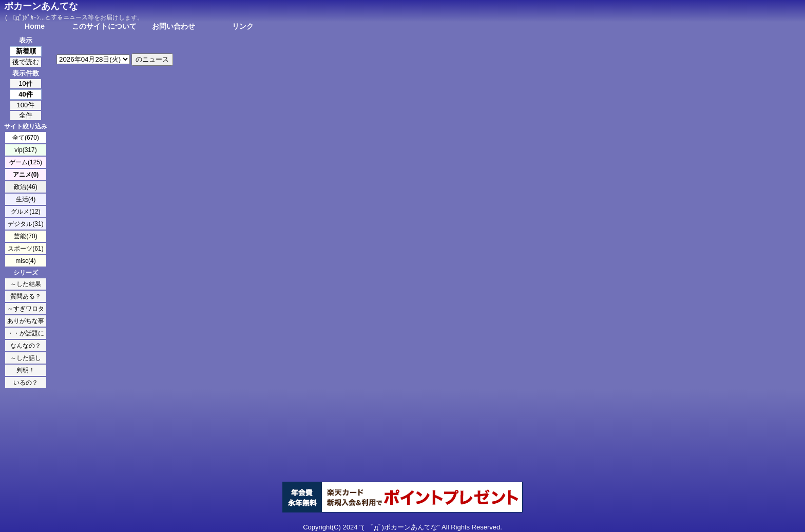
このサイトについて (104, 26)
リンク (243, 26)
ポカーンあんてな (41, 6)
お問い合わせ (174, 26)
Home (35, 26)
